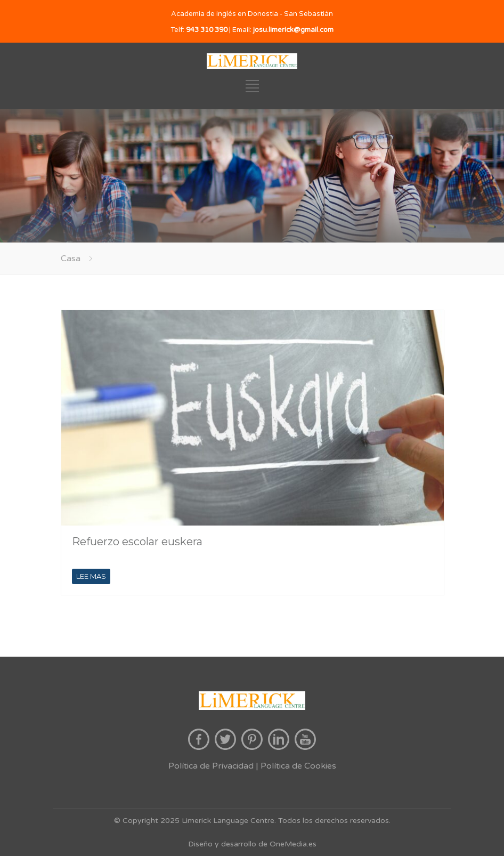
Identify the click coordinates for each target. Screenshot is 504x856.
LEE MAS (91, 576)
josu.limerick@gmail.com (293, 30)
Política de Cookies (298, 766)
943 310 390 (207, 30)
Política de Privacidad (211, 766)
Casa (71, 259)
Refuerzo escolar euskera (137, 542)
